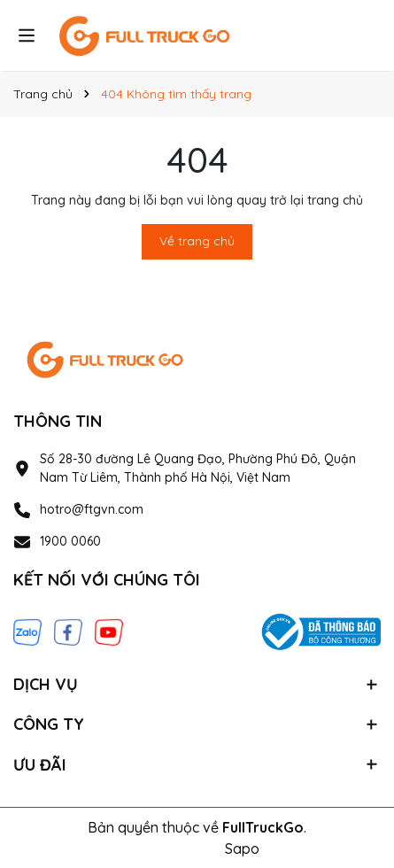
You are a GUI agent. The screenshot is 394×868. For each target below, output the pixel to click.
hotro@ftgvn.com (92, 509)
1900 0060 (70, 541)
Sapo (242, 849)
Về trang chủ (197, 241)
